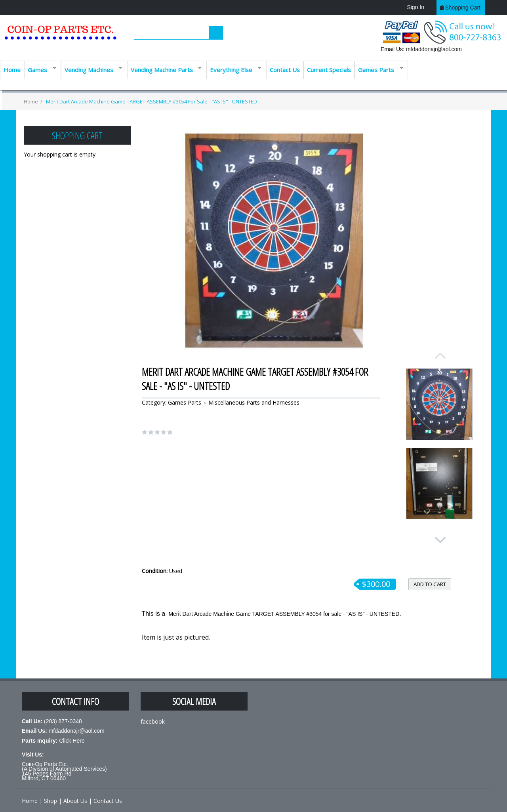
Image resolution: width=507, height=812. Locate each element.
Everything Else (234, 69)
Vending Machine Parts (165, 69)
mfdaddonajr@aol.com (434, 49)
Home (12, 70)
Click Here (72, 741)
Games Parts (379, 69)
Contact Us (285, 70)
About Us (75, 801)
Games (40, 69)
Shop (51, 801)
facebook (153, 721)
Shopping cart (463, 8)
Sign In (416, 7)
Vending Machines (92, 69)
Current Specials (329, 70)
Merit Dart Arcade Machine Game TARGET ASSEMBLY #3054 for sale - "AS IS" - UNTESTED (151, 101)
